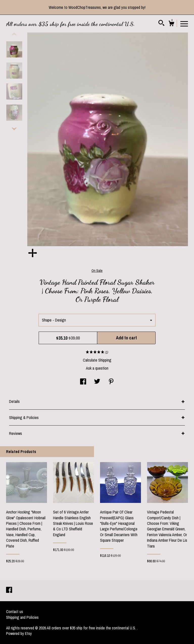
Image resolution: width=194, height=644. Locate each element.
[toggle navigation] (184, 23)
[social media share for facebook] (83, 382)
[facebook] (9, 590)
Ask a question (97, 368)
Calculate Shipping (97, 360)
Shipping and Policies (22, 617)
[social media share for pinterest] (111, 382)
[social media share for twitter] (97, 382)
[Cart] (171, 24)
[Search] (161, 24)
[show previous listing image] (14, 34)
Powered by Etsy (19, 633)
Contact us (15, 611)
